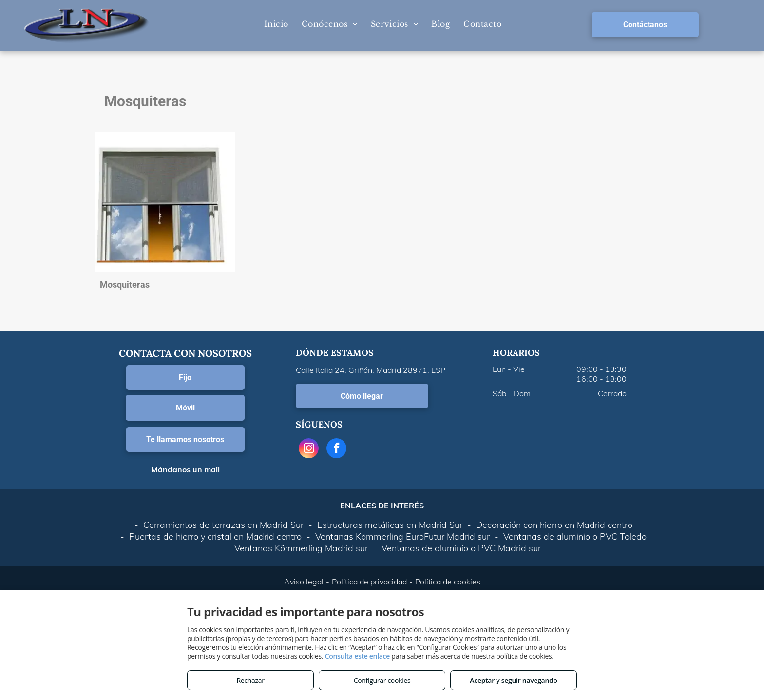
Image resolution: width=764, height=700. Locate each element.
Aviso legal (304, 582)
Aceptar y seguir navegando (513, 680)
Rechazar (250, 680)
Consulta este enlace (357, 656)
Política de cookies (448, 582)
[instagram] (309, 449)
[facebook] (336, 449)
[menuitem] (276, 24)
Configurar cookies (382, 680)
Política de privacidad (369, 582)
